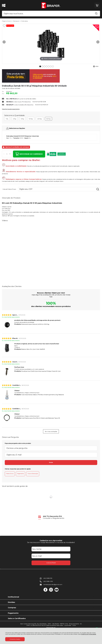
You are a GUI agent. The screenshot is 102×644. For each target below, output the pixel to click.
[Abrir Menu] (4, 5)
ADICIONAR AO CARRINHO (29, 154)
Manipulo (16, 21)
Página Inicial (6, 21)
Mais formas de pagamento (11, 109)
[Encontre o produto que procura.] (96, 14)
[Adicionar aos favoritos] (4, 26)
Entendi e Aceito (15, 639)
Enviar (51, 462)
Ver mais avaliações (51, 431)
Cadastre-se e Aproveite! (51, 540)
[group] (51, 517)
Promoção (10, 26)
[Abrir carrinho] (97, 5)
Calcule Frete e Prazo (9, 189)
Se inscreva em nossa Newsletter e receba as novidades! (51, 542)
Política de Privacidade (89, 634)
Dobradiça (25, 21)
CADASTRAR (51, 563)
